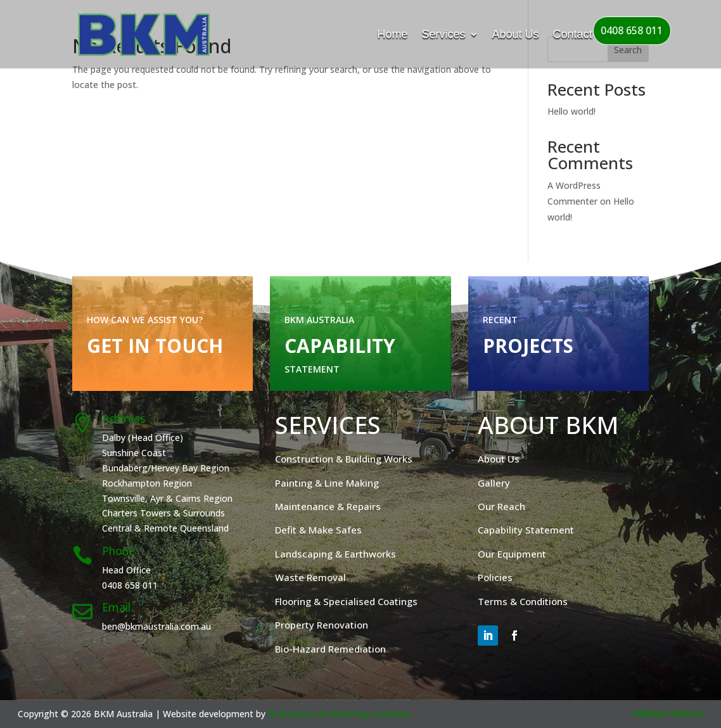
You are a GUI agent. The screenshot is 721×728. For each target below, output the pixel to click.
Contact (573, 34)
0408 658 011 (632, 30)
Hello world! (571, 111)
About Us (516, 34)
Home (393, 34)
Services (444, 34)
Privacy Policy (668, 714)
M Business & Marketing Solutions (340, 714)
